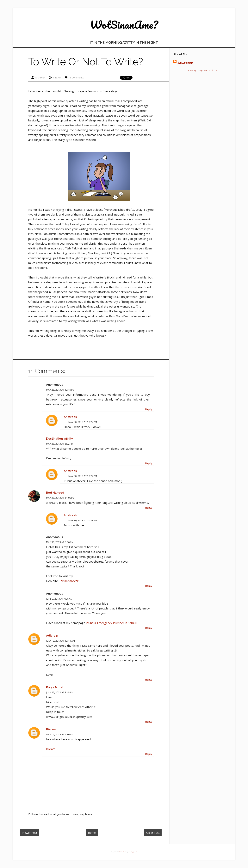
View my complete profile (202, 71)
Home (92, 833)
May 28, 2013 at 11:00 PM (60, 498)
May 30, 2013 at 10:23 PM (83, 520)
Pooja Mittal (55, 687)
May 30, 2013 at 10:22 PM (83, 422)
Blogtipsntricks (134, 852)
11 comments (76, 78)
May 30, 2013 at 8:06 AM (60, 542)
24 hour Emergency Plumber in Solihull (111, 623)
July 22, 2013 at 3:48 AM (60, 692)
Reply (149, 409)
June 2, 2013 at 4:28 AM (59, 599)
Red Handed (55, 493)
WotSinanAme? (124, 25)
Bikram (51, 729)
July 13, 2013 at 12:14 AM (60, 641)
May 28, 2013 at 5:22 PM (60, 444)
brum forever (70, 581)
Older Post (153, 833)
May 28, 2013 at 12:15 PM (60, 390)
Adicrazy (52, 636)
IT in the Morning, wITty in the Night (124, 43)
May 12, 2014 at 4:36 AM (60, 734)
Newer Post (30, 833)
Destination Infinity (59, 439)
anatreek (70, 417)
